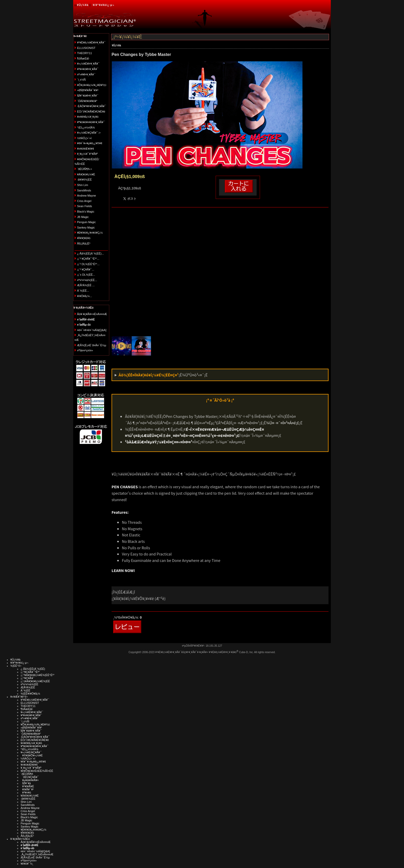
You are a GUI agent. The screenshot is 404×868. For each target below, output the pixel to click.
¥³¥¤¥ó (26, 793)
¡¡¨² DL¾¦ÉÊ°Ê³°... (88, 264)
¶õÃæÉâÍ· (83, 58)
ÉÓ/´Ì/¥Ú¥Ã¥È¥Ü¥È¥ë (91, 112)
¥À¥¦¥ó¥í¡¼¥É (86, 174)
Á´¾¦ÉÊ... (83, 291)
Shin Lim (83, 185)
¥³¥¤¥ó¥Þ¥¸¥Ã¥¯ (88, 69)
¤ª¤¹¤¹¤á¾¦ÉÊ (30, 684)
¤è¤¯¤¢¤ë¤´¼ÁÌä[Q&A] (92, 330)
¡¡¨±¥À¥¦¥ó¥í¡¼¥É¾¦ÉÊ (35, 681)
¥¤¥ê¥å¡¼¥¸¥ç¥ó (88, 117)
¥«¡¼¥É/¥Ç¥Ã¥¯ (31, 752)
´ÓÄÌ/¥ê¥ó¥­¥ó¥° (87, 101)
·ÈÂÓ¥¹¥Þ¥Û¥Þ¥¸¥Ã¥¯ (91, 106)
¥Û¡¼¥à (83, 5)
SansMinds (84, 190)
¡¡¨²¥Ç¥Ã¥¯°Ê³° (30, 672)
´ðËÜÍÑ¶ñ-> (85, 169)
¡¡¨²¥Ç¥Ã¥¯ (28, 678)
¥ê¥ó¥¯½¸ (27, 864)
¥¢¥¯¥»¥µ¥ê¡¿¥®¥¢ (90, 143)
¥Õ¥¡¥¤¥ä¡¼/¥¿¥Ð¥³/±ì (92, 85)
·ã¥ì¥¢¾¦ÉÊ (84, 180)
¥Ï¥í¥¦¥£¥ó (84, 238)
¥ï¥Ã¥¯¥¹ (27, 789)
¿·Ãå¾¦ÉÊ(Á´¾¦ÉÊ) (33, 669)
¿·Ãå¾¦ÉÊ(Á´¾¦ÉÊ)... (90, 254)
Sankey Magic (86, 227)
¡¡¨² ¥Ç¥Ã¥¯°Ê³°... (88, 259)
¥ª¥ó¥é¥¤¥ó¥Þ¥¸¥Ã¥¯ (91, 122)
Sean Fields (85, 206)
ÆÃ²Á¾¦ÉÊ (28, 687)
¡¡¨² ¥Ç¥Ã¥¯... (86, 269)
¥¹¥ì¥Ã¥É (27, 786)
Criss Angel (84, 201)
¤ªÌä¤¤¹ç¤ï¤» (85, 350)
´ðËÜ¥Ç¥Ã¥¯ (30, 777)
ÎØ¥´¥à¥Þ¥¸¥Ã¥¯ (88, 96)
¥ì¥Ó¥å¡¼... (85, 296)
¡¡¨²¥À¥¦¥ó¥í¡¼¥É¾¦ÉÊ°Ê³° (37, 675)
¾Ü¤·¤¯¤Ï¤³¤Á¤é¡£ (283, 423)
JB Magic (83, 217)
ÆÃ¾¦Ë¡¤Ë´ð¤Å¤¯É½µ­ (92, 345)
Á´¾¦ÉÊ (26, 690)
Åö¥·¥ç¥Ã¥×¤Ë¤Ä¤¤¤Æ (92, 314)
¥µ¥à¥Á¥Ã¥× (30, 780)
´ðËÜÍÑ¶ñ (27, 774)
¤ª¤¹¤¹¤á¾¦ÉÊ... (87, 280)
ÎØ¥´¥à (26, 783)
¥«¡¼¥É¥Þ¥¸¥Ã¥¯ (88, 64)
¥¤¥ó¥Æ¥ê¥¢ (86, 149)
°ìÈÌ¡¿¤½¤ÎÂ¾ (86, 128)
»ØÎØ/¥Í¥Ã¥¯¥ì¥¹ (88, 90)
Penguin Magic (86, 222)
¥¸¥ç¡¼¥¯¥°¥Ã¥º (87, 154)
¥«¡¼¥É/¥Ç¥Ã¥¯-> (89, 133)
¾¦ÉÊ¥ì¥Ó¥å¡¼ (30, 694)
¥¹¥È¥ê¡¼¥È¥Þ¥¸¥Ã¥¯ (91, 43)
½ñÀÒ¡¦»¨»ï (84, 138)
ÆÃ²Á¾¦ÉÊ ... (86, 285)
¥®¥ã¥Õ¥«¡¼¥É (32, 755)
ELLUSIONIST (86, 48)
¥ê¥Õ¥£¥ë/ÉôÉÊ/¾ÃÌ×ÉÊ (37, 771)
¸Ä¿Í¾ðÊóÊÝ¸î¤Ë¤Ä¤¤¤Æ (37, 854)
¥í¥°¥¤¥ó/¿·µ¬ (103, 5)
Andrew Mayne (86, 196)
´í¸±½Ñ (81, 80)
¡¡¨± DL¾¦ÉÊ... (86, 275)
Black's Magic (86, 212)
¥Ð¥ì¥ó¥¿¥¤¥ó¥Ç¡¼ (90, 233)
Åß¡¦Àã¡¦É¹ (84, 243)
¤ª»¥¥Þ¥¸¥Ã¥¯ (86, 74)
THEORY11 (85, 53)
